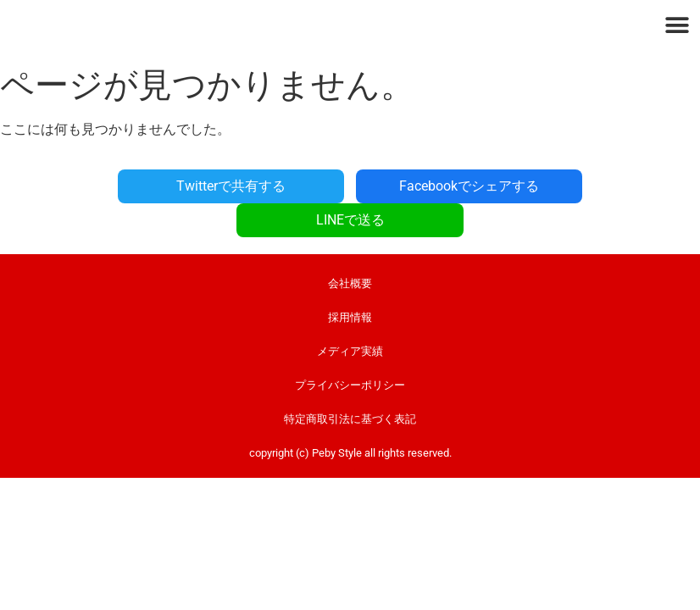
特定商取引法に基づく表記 (350, 385)
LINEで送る (574, 186)
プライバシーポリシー (350, 351)
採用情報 (350, 283)
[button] (677, 25)
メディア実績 (350, 317)
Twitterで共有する (127, 186)
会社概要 (350, 250)
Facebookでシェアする (350, 186)
